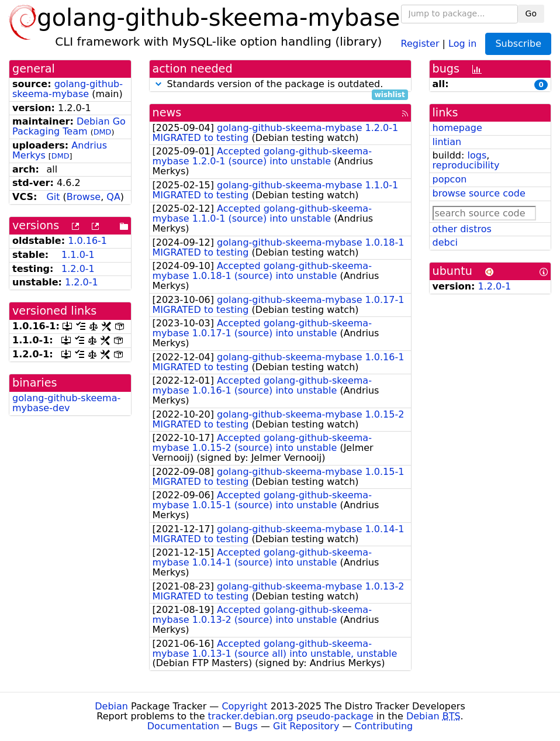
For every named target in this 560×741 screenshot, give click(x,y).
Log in (462, 43)
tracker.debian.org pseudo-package (291, 716)
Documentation (183, 726)
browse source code (479, 193)
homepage (457, 128)
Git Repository (306, 726)
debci (445, 242)
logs (477, 155)
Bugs (246, 726)
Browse (84, 197)
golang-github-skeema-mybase (68, 89)
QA (113, 197)
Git (53, 197)
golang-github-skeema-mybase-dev (66, 403)
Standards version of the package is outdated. (280, 85)
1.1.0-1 (78, 255)
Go (531, 13)
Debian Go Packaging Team (69, 126)
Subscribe (518, 44)
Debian (111, 706)
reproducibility (466, 165)
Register (420, 43)
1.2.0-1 (78, 269)
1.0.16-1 (87, 241)
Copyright (244, 706)
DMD (103, 132)
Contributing (384, 726)
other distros (462, 229)
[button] (158, 84)
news (167, 113)
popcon (450, 179)
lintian (447, 142)
